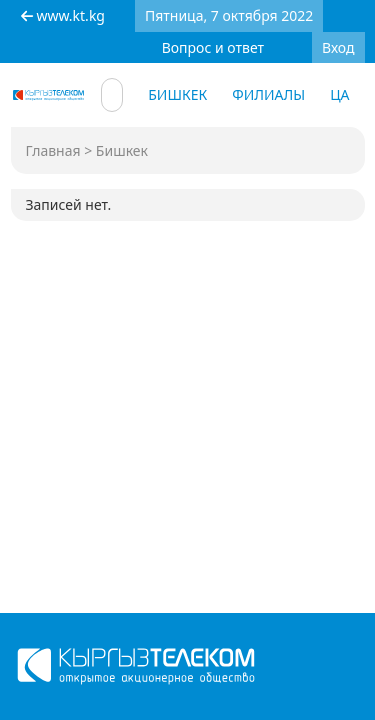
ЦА (339, 94)
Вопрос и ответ (213, 47)
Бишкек (177, 94)
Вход (338, 47)
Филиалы (268, 94)
